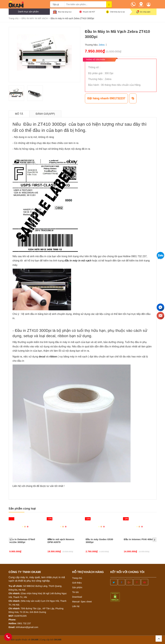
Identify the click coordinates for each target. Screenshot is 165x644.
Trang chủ (77, 578)
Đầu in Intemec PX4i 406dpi (139, 539)
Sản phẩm (77, 587)
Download (77, 597)
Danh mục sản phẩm (28, 12)
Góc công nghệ (145, 12)
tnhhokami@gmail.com (27, 627)
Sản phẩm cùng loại (22, 509)
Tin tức (76, 592)
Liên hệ (76, 606)
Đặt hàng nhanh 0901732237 (106, 98)
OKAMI (58, 640)
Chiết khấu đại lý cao (117, 12)
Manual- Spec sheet (82, 602)
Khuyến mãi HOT (89, 12)
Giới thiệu (77, 583)
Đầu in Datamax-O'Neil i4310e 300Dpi (22, 541)
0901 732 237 (24, 623)
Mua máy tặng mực (65, 12)
